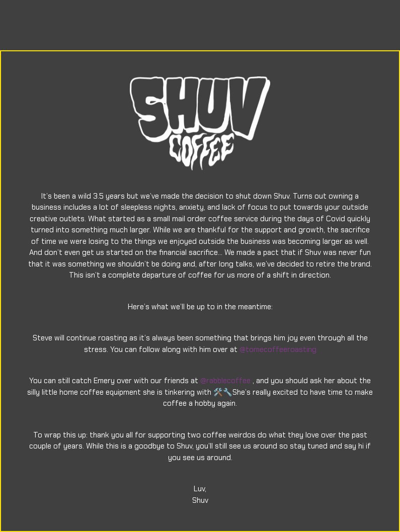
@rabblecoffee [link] (225, 381)
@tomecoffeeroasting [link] (278, 349)
